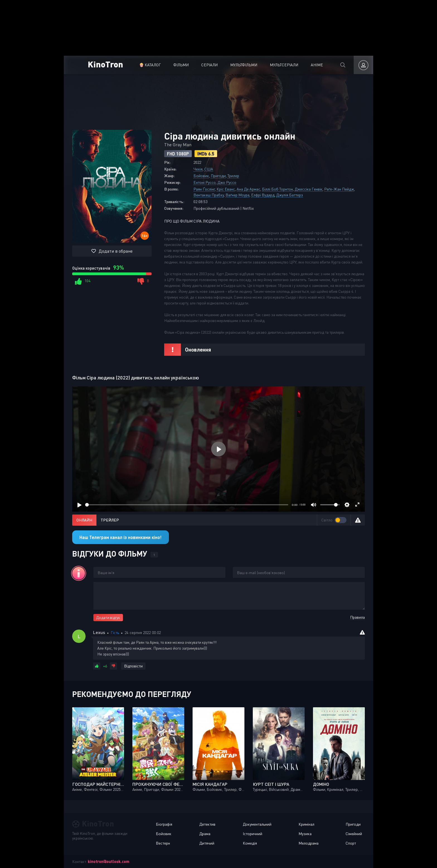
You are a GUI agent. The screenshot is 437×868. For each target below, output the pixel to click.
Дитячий (207, 843)
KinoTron (105, 64)
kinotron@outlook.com (109, 861)
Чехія (198, 169)
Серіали (209, 65)
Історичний (253, 834)
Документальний (257, 824)
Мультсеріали (284, 65)
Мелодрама (309, 843)
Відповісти (133, 666)
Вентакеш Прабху (209, 195)
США (209, 169)
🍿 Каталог (150, 65)
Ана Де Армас (248, 189)
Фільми (181, 65)
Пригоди (218, 176)
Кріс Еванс (226, 189)
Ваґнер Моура (237, 195)
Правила (357, 617)
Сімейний (354, 834)
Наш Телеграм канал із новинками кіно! (121, 537)
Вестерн (163, 843)
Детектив (207, 824)
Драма (205, 834)
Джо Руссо (227, 182)
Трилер (233, 176)
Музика (305, 834)
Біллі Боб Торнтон (277, 189)
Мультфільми (244, 65)
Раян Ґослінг (204, 189)
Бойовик (201, 176)
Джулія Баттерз (290, 195)
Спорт (351, 843)
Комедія (250, 843)
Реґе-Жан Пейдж (339, 189)
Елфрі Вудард (263, 195)
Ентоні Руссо (205, 182)
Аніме (317, 65)
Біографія (164, 824)
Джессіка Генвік (309, 189)
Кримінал (306, 824)
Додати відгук (108, 617)
